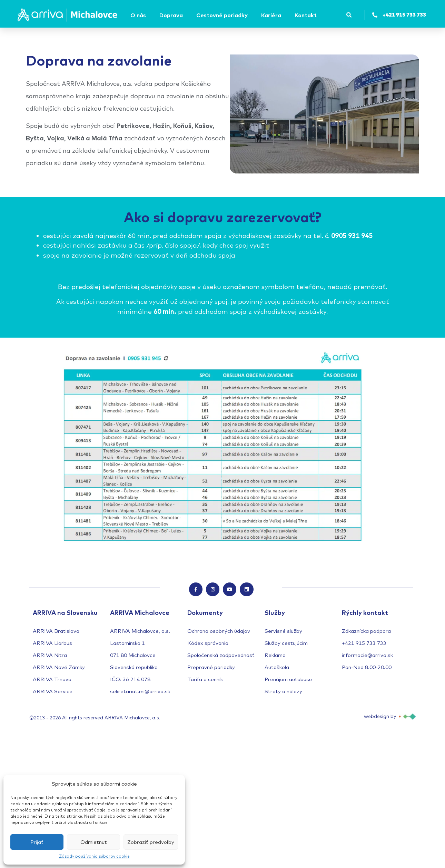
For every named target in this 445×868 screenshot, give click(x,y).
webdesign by (380, 716)
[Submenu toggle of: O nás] (148, 15)
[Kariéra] (272, 15)
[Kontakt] (307, 15)
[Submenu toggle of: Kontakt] (319, 15)
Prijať (37, 842)
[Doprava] (172, 15)
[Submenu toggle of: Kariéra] (283, 15)
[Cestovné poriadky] (223, 15)
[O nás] (139, 15)
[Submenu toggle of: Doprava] (185, 15)
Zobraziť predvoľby (151, 842)
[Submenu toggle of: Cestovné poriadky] (250, 15)
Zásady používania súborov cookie (94, 856)
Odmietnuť (94, 842)
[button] (349, 15)
